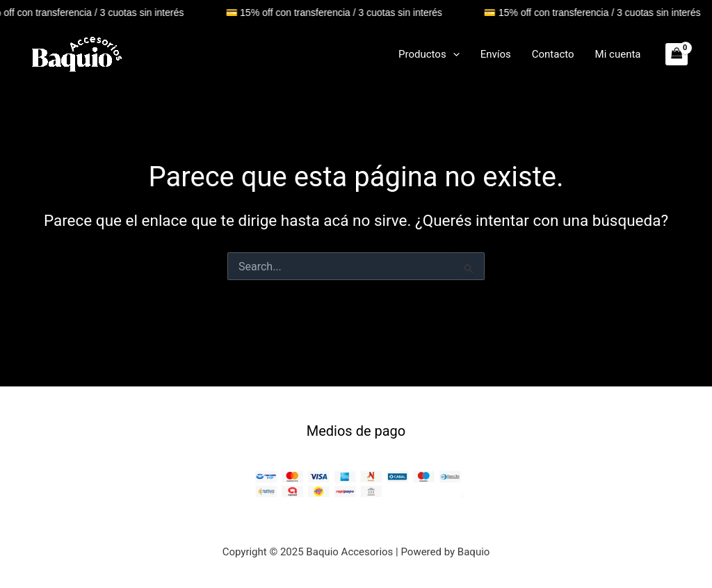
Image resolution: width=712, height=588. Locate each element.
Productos (429, 54)
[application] (453, 54)
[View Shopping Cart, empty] (677, 54)
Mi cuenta (618, 54)
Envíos (496, 54)
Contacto (553, 54)
